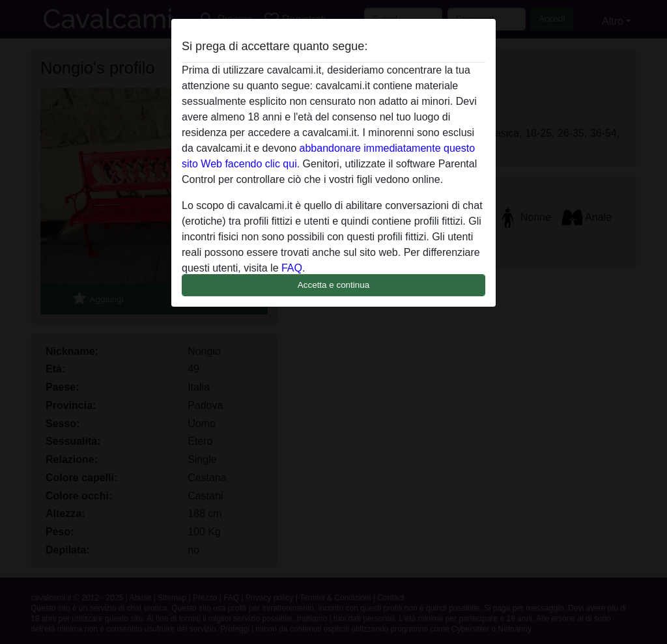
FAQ (292, 268)
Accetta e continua (333, 285)
